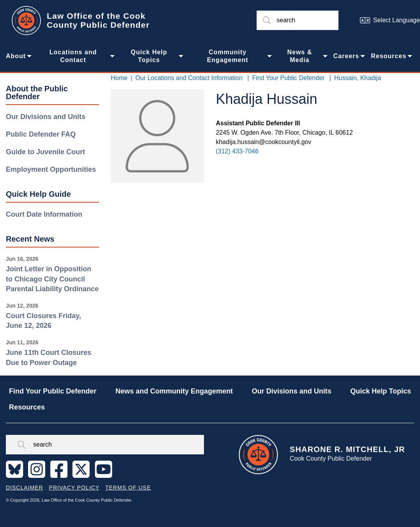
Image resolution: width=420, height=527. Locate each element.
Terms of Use (128, 488)
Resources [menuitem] (389, 56)
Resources (27, 407)
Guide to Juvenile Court (45, 152)
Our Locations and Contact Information (189, 78)
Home (119, 78)
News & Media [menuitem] (299, 56)
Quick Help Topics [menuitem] (149, 56)
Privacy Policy (74, 488)
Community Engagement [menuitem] (228, 56)
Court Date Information (44, 214)
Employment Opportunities (51, 169)
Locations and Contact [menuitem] (73, 56)
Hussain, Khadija (358, 78)
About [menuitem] (16, 56)
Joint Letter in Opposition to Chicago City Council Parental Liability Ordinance (52, 279)
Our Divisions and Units (46, 117)
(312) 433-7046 (237, 151)
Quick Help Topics (381, 391)
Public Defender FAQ (41, 134)
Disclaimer (25, 488)
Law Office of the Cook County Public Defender (98, 20)
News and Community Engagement (174, 391)
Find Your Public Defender (288, 78)
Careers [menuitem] (346, 56)
